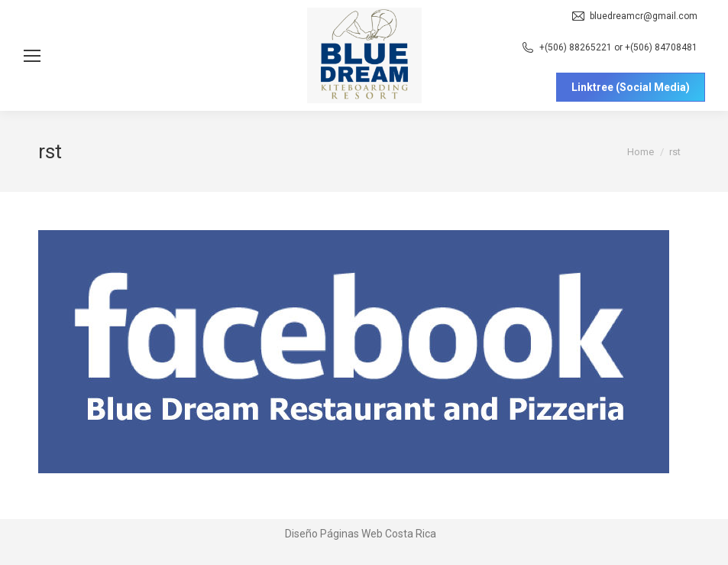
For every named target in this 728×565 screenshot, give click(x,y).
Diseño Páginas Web (334, 534)
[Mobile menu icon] (32, 56)
